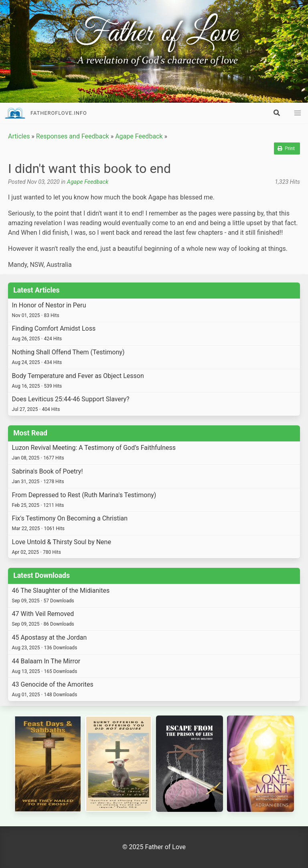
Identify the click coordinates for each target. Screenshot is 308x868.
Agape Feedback (139, 136)
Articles (19, 136)
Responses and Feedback (73, 136)
